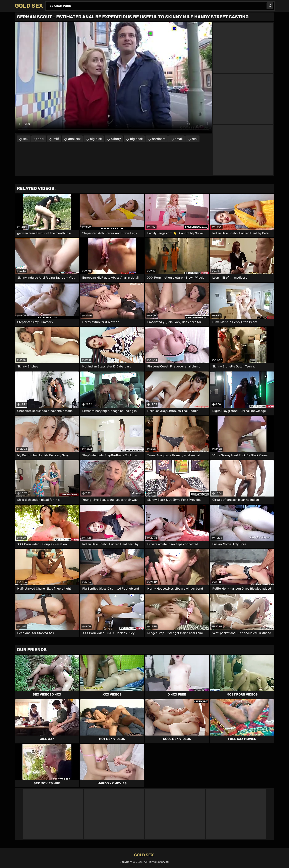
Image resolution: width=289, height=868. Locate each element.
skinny (116, 139)
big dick (96, 139)
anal (41, 139)
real (195, 139)
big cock (136, 139)
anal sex (74, 139)
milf (56, 139)
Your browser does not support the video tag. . (114, 78)
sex (26, 139)
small (179, 139)
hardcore (159, 139)
